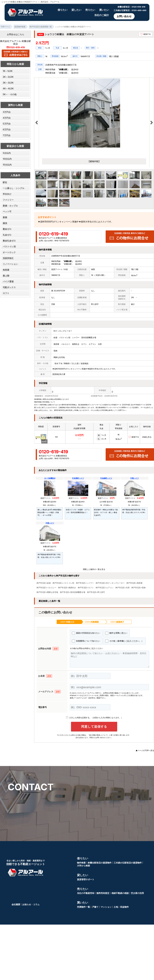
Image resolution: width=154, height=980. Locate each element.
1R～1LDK (8, 71)
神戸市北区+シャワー (85, 583)
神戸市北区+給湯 (44, 583)
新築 (5, 217)
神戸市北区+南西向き (67, 588)
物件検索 (81, 864)
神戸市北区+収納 (138, 588)
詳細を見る (147, 437)
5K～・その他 (10, 94)
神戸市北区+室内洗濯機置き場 (73, 592)
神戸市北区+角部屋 (134, 583)
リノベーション (10, 264)
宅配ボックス (9, 287)
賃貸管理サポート (86, 880)
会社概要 (16, 905)
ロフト (6, 293)
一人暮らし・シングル (14, 188)
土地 (116, 908)
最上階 (6, 276)
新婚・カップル (10, 206)
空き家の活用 (137, 894)
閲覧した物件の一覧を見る (94, 569)
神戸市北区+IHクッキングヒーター (110, 583)
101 (56, 437)
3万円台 (7, 112)
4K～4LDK (8, 88)
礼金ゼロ (7, 235)
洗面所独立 (8, 258)
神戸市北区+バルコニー (46, 588)
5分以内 (7, 153)
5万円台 (7, 124)
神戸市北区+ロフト (86, 588)
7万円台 (7, 135)
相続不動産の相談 (120, 894)
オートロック (9, 252)
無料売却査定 (103, 894)
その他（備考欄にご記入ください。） (124, 641)
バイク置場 (8, 281)
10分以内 (7, 159)
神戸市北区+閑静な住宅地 (47, 592)
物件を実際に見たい (116, 633)
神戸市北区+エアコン (105, 588)
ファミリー (8, 200)
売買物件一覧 (83, 908)
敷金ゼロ (7, 229)
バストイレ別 (9, 246)
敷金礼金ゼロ (9, 241)
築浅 (5, 223)
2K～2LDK (8, 77)
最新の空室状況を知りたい (86, 633)
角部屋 (6, 270)
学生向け (7, 194)
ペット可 (7, 211)
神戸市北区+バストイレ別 (63, 583)
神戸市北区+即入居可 (96, 592)
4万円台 (7, 118)
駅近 (5, 182)
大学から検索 (83, 866)
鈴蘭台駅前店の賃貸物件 (100, 864)
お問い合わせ (124, 16)
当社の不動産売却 (86, 894)
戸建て (95, 908)
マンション (106, 908)
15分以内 (7, 165)
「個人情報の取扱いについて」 (98, 735)
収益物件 (124, 908)
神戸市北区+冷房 (122, 588)
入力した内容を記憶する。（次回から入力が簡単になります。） (94, 718)
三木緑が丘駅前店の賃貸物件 (128, 864)
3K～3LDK (8, 83)
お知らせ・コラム (31, 905)
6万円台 (7, 129)
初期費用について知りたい (86, 641)
